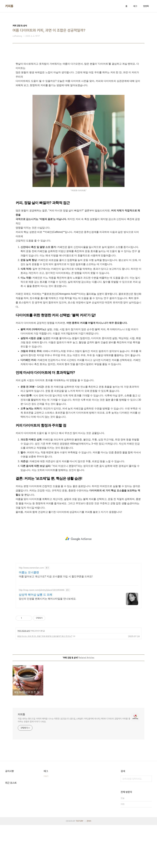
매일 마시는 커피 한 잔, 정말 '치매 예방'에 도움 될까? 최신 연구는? (45, 636)
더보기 (46, 776)
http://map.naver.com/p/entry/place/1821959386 (42, 590)
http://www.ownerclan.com (31, 568)
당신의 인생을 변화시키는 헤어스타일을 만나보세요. (48, 599)
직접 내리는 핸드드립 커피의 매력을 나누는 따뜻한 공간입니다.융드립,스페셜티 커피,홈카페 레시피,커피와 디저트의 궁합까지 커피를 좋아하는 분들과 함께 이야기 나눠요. (74, 720)
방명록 (146, 6)
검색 (149, 779)
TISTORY (79, 821)
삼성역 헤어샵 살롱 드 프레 (36, 595)
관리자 (89, 821)
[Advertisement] (78, 539)
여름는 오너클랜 (29, 572)
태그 (135, 6)
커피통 (9, 6)
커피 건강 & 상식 (24, 631)
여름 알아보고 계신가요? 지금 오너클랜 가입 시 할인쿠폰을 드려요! (56, 576)
